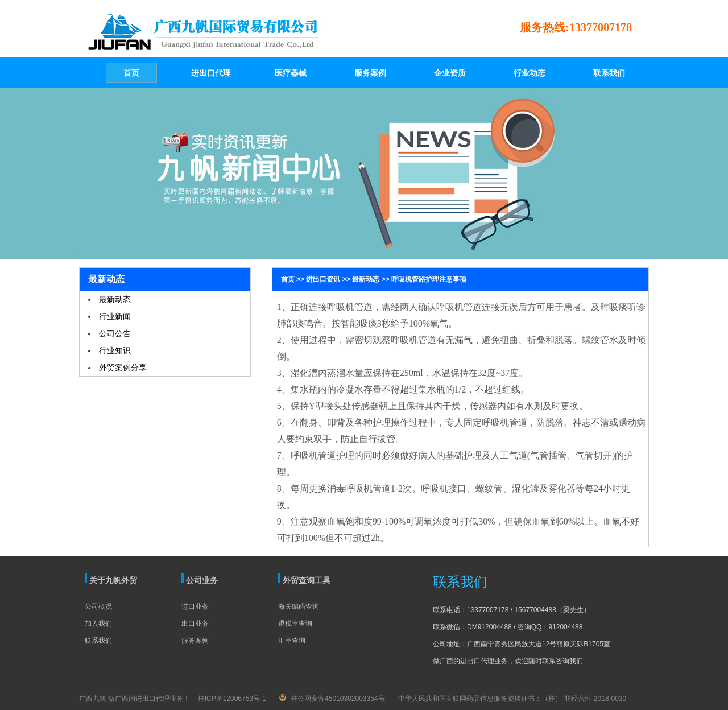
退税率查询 (295, 624)
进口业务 (195, 606)
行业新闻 (115, 316)
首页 (288, 279)
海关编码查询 (299, 606)
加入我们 (98, 624)
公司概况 (98, 606)
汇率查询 (292, 641)
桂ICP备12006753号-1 (232, 699)
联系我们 (98, 641)
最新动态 (115, 299)
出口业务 (195, 624)
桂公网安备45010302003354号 (338, 699)
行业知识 (115, 350)
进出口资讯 (323, 279)
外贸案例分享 (123, 368)
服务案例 (195, 641)
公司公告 (115, 333)
